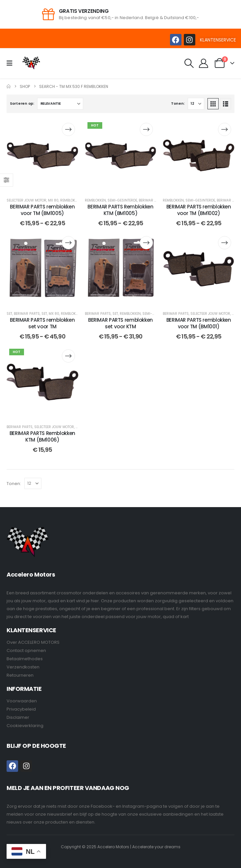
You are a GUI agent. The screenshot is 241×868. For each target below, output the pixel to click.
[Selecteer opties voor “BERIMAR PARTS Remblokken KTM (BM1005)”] (146, 129)
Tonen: (178, 103)
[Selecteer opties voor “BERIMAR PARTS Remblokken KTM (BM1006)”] (68, 356)
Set (9, 314)
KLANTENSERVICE (218, 40)
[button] (189, 63)
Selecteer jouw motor (26, 200)
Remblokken (71, 200)
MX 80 (53, 200)
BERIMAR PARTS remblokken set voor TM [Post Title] (42, 323)
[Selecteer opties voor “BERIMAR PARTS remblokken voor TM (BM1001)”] (225, 243)
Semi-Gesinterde (122, 200)
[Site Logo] (31, 63)
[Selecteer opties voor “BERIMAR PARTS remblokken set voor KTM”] (146, 243)
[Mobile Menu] (12, 63)
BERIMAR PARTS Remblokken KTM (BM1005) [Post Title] (120, 210)
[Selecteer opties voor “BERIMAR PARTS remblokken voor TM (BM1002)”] (225, 129)
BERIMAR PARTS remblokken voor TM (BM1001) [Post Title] (199, 323)
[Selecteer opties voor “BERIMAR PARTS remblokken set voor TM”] (68, 243)
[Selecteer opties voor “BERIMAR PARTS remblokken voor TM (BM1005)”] (68, 129)
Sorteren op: (22, 103)
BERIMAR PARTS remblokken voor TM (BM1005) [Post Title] (42, 210)
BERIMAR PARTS (152, 200)
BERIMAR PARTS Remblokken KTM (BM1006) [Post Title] (42, 436)
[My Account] (204, 63)
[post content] (42, 155)
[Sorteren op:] (60, 104)
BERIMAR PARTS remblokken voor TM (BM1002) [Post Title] (199, 210)
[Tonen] (196, 104)
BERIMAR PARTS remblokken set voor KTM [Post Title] (120, 323)
